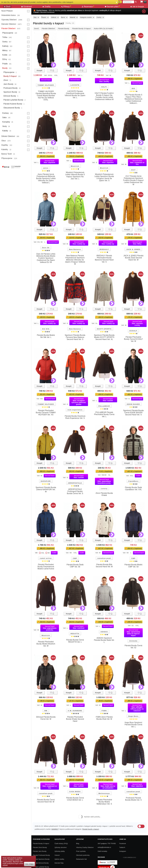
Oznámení (27, 7)
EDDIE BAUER (133, 404)
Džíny (5, 59)
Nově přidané (7, 11)
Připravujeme (8, 33)
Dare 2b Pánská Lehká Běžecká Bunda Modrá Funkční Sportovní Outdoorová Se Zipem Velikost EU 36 (46, 258)
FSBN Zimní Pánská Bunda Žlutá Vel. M (104, 718)
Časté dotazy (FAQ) (61, 843)
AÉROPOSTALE (75, 483)
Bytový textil (7, 154)
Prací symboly (81, 851)
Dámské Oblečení (9, 24)
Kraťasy (6, 113)
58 (49, 553)
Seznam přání (112, 6)
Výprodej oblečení (9, 20)
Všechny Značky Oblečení (85, 847)
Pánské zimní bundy (40, 847)
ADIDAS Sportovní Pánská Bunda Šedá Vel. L (104, 640)
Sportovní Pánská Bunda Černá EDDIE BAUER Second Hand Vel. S (133, 413)
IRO (133, 88)
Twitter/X (122, 847)
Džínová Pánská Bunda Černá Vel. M (46, 718)
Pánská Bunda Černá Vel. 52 (133, 647)
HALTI (104, 87)
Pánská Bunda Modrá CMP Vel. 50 (133, 566)
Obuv (4, 141)
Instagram (123, 851)
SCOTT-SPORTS (104, 329)
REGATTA (75, 634)
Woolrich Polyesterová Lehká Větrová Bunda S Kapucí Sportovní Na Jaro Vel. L (75, 176)
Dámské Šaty (59, 863)
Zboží (7, 7)
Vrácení (57, 855)
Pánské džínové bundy (41, 863)
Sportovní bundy (10, 92)
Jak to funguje (137, 7)
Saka (4, 117)
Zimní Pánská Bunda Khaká (104, 494)
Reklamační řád (81, 859)
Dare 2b (46, 248)
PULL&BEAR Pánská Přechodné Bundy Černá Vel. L (104, 414)
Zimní (6, 80)
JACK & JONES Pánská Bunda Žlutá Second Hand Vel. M (133, 258)
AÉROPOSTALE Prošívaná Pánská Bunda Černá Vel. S (75, 491)
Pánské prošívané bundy (41, 855)
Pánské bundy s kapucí (91, 829)
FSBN (104, 711)
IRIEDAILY (104, 249)
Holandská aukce (9, 15)
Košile (5, 55)
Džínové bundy (10, 96)
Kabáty (5, 131)
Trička (5, 37)
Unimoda (133, 641)
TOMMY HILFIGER (46, 85)
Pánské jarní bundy (40, 851)
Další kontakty (102, 851)
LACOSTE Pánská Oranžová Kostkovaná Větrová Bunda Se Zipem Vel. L (75, 94)
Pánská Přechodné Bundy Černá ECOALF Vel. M (133, 339)
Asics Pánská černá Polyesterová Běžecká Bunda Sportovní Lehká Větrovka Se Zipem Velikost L (46, 178)
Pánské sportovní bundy (41, 859)
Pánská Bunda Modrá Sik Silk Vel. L (46, 336)
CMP (75, 558)
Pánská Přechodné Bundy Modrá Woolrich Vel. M (46, 644)
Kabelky (5, 149)
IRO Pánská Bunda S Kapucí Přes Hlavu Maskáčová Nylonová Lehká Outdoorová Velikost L (133, 99)
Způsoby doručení (61, 847)
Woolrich (75, 166)
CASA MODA (75, 792)
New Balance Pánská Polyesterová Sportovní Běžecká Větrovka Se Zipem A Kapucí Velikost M (75, 260)
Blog (78, 843)
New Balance (75, 249)
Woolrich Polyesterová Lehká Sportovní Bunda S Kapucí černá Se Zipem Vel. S (104, 177)
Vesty (5, 126)
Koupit (39, 70)
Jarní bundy (8, 84)
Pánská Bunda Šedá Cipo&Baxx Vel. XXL (133, 488)
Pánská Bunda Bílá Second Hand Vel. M (104, 566)
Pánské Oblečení (8, 28)
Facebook (123, 843)
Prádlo (5, 64)
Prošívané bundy (11, 88)
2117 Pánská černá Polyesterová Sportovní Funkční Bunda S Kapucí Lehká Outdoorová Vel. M (133, 180)
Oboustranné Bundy (12, 108)
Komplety (6, 122)
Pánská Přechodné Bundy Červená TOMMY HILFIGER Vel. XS (46, 413)
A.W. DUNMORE (75, 711)
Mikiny (5, 50)
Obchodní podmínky (83, 855)
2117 (133, 170)
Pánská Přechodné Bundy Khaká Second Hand (75, 719)
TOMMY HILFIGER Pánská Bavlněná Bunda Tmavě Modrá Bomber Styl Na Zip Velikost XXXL (46, 96)
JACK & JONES (133, 249)
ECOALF (133, 331)
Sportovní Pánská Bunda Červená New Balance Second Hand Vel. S (75, 337)
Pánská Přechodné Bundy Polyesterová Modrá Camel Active (46, 567)
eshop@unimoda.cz (104, 847)
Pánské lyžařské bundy (13, 100)
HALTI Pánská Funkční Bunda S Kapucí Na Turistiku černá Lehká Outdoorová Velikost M (104, 96)
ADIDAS (104, 632)
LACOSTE (75, 85)
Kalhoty (5, 46)
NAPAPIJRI (46, 481)
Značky (47, 7)
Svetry (5, 42)
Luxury (104, 488)
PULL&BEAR (104, 406)
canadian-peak (104, 558)
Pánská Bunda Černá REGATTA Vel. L (75, 641)
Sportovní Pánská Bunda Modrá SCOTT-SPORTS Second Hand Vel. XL (104, 337)
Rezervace (88, 6)
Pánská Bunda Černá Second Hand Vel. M (46, 801)
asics (46, 168)
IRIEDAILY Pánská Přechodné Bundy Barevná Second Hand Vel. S (104, 259)
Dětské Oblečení (8, 136)
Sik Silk (46, 329)
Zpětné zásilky (59, 859)
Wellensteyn (104, 793)
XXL (43, 553)
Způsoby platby (60, 851)
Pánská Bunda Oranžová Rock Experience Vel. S (75, 417)
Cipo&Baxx (133, 481)
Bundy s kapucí (10, 76)
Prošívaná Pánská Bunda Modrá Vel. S (133, 799)
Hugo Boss (133, 716)
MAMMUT (55, 829)
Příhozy (66, 6)
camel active (46, 558)
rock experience (75, 410)
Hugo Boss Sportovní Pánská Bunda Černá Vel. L (133, 725)
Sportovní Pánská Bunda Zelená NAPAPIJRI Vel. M (46, 490)
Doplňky (5, 145)
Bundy (5, 68)
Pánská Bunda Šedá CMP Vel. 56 (75, 566)
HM (46, 711)
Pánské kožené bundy (13, 104)
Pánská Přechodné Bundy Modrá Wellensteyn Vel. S (104, 802)
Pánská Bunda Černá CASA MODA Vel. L (75, 799)
